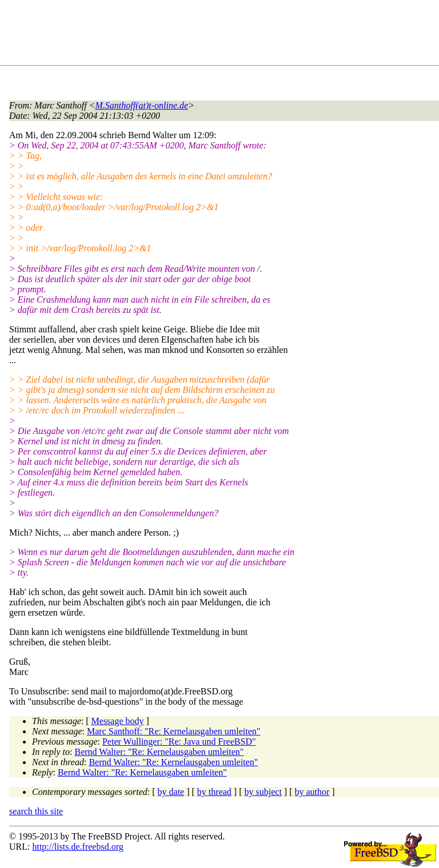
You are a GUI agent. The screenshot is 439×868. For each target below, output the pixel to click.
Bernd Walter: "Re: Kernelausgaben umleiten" (159, 752)
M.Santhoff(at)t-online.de (142, 105)
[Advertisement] (217, 35)
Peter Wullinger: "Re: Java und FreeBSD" (179, 742)
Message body (118, 721)
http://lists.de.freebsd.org (77, 847)
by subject (263, 792)
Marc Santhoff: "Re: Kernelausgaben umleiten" (173, 731)
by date (171, 792)
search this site (36, 811)
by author (312, 792)
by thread (214, 792)
